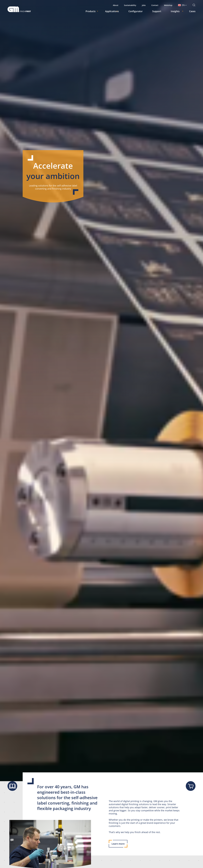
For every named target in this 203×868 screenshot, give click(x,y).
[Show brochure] (12, 786)
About (116, 5)
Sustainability (130, 5)
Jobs (144, 5)
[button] (182, 5)
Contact (155, 5)
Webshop (168, 5)
